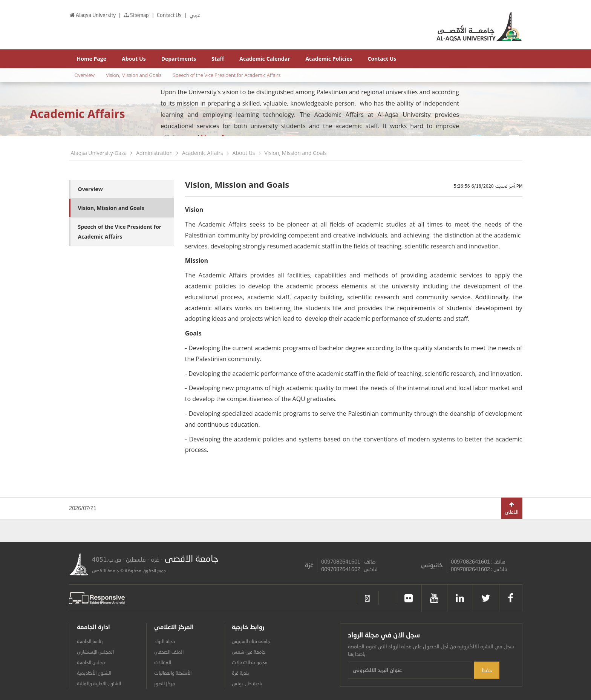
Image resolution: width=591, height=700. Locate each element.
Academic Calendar (265, 59)
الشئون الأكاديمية (94, 673)
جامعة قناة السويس (251, 641)
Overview (85, 75)
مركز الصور (165, 683)
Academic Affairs (203, 153)
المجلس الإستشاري (95, 652)
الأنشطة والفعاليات (173, 673)
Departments (179, 59)
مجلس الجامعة (91, 662)
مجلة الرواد (165, 641)
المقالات (163, 662)
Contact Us (170, 15)
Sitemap (136, 15)
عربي (195, 15)
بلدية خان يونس (247, 683)
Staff (218, 59)
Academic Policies (329, 59)
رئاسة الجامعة (90, 641)
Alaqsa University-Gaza (99, 153)
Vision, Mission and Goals (134, 75)
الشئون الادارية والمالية (99, 683)
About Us (134, 59)
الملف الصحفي (169, 652)
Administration (154, 153)
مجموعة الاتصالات (250, 662)
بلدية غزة (240, 673)
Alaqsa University (93, 15)
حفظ (487, 670)
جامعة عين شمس (249, 652)
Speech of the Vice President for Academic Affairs (227, 75)
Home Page (92, 59)
